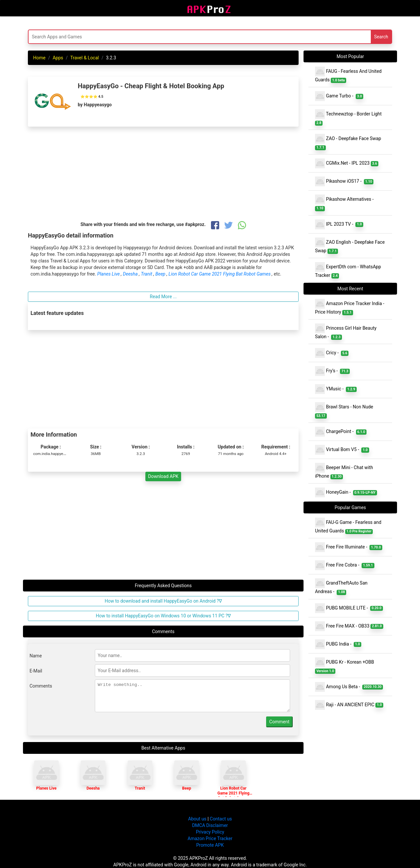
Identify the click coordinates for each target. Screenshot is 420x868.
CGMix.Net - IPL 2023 (347, 163)
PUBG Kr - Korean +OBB (345, 666)
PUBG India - (338, 644)
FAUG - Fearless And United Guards (348, 75)
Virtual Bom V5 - (342, 450)
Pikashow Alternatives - (346, 203)
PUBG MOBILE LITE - (349, 608)
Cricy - (332, 353)
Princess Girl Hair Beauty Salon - (346, 332)
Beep (161, 274)
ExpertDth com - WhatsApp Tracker (348, 270)
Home (39, 58)
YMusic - (336, 389)
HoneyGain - (346, 492)
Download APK (163, 476)
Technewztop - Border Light (349, 117)
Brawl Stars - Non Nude (345, 410)
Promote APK (210, 845)
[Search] (147, 37)
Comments (41, 686)
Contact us (221, 819)
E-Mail (36, 671)
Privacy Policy (210, 832)
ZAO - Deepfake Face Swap (349, 142)
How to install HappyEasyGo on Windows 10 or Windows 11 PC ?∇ (163, 616)
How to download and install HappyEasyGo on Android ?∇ (163, 601)
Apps (58, 58)
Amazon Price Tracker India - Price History (350, 307)
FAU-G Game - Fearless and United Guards (348, 526)
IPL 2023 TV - (339, 224)
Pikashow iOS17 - (344, 181)
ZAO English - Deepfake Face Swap (350, 246)
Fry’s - (332, 371)
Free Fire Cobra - (345, 565)
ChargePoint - (341, 432)
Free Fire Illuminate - (349, 547)
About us (197, 819)
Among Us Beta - (349, 687)
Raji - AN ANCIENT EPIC (349, 705)
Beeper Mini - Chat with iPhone (344, 471)
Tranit (147, 274)
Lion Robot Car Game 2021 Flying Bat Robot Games (220, 274)
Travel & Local (84, 58)
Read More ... (163, 297)
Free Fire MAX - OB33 (349, 626)
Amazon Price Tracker (210, 838)
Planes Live (109, 274)
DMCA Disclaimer (210, 825)
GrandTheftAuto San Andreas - (341, 587)
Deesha (131, 274)
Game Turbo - (339, 96)
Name (36, 656)
